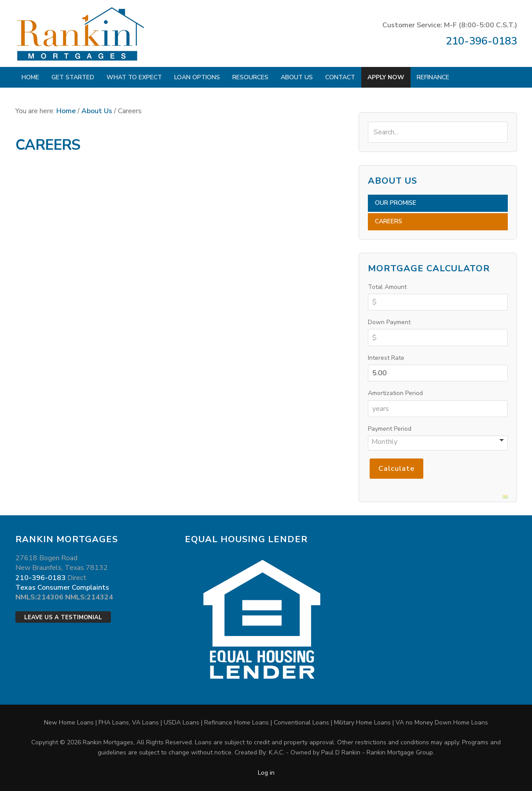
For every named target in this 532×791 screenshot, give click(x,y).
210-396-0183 (481, 41)
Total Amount (387, 287)
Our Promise (396, 203)
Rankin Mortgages (81, 33)
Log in (266, 773)
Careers (389, 221)
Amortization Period (395, 393)
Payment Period (390, 429)
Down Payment (389, 322)
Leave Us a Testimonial (63, 617)
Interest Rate (386, 358)
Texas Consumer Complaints (62, 588)
